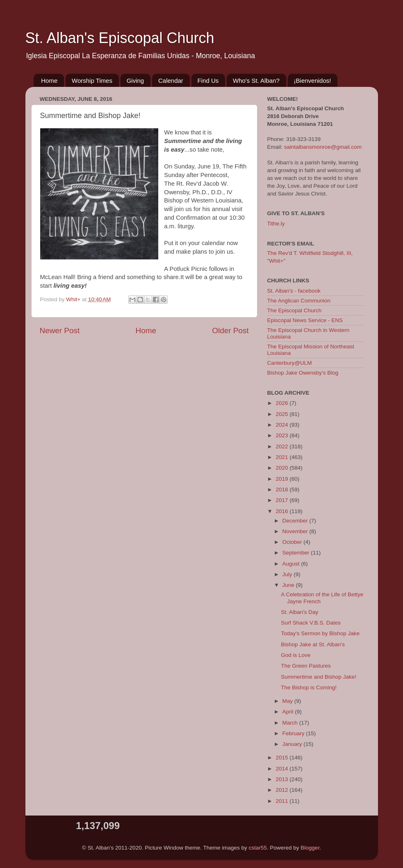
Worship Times (92, 81)
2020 (282, 468)
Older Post (230, 331)
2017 (282, 500)
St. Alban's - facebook (294, 291)
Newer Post (60, 331)
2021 (282, 457)
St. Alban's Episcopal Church (120, 38)
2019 (282, 479)
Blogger (310, 848)
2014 (282, 769)
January (293, 744)
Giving (135, 81)
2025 (282, 414)
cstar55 (258, 848)
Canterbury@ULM (290, 363)
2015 (282, 758)
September (297, 553)
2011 (282, 801)
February (294, 733)
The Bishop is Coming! (309, 687)
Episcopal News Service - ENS (305, 320)
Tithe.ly (276, 224)
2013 (282, 779)
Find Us (208, 81)
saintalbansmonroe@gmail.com (323, 147)
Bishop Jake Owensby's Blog (303, 373)
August (292, 564)
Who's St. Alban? (256, 81)
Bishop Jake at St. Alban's (313, 644)
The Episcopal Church (295, 310)
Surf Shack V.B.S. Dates (311, 623)
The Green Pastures (306, 666)
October (293, 542)
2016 (282, 511)
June (289, 585)
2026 (282, 403)
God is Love (296, 655)
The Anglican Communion (299, 301)
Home (49, 81)
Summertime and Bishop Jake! (319, 677)
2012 (282, 790)
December (296, 521)
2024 (282, 425)
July (288, 574)
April (289, 712)
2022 (282, 446)
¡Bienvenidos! (313, 81)
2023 (282, 435)
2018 (282, 490)
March (291, 723)
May (288, 701)
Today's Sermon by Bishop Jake (320, 633)
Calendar (171, 81)
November (296, 531)
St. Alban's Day (299, 612)
